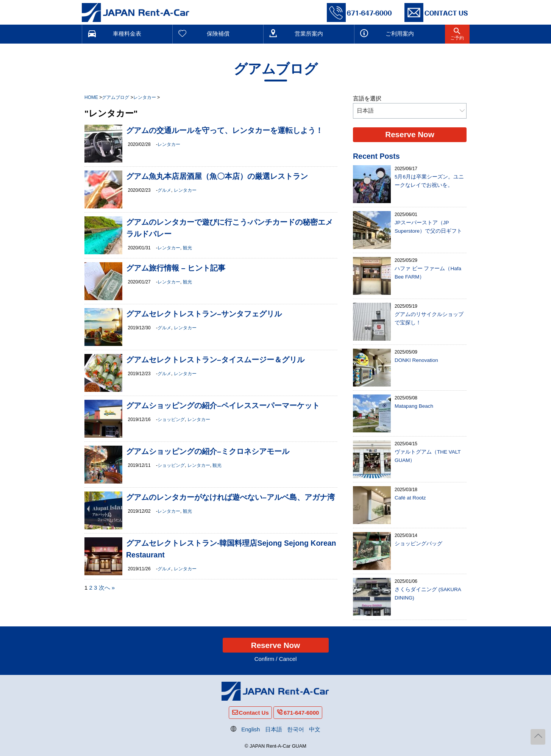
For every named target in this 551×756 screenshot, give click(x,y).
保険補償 (218, 34)
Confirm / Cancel (276, 659)
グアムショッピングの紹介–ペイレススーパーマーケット (223, 405)
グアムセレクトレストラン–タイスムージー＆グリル (215, 360)
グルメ (164, 190)
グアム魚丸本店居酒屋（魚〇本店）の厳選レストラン (217, 176)
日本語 (274, 729)
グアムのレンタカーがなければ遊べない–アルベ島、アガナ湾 (230, 497)
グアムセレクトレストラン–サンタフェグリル (204, 314)
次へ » (107, 588)
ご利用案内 (400, 34)
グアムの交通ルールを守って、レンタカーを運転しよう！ (225, 130)
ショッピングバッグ (418, 544)
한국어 (296, 729)
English (251, 729)
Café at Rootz (410, 498)
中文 (315, 729)
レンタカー (169, 144)
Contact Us (254, 713)
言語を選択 (367, 98)
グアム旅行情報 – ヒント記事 (176, 268)
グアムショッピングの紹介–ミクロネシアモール (208, 451)
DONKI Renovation (416, 360)
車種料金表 (127, 34)
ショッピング (171, 419)
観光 (187, 248)
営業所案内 (309, 34)
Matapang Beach (414, 406)
